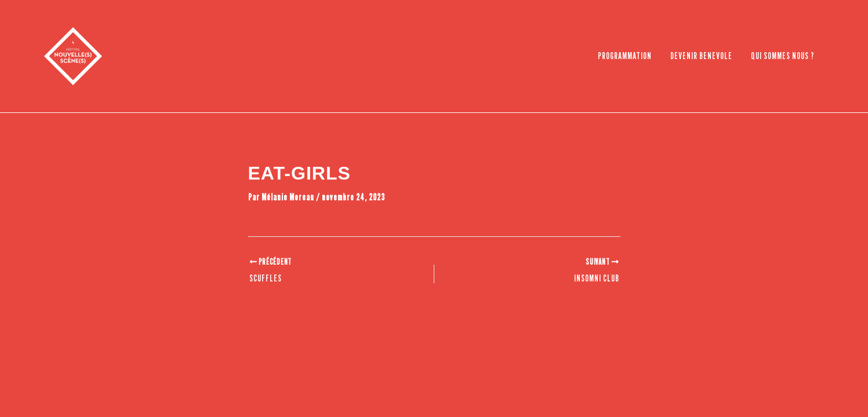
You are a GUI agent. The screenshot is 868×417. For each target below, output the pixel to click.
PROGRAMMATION (625, 56)
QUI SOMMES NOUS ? (783, 56)
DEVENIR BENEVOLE (701, 56)
